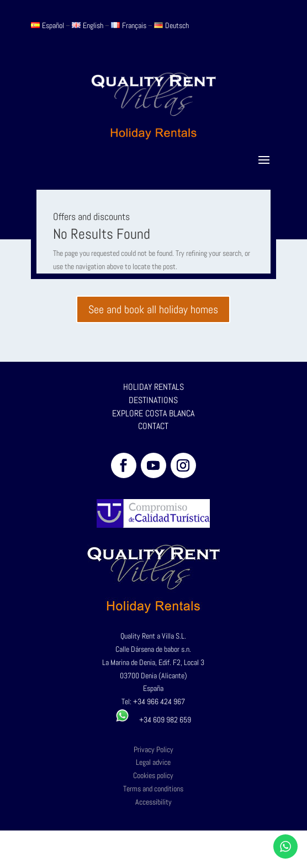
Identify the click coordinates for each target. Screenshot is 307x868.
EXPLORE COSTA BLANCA (153, 413)
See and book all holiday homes (153, 309)
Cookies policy (153, 775)
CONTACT (153, 426)
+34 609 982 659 (153, 720)
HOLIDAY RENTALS (153, 387)
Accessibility (153, 802)
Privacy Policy (153, 749)
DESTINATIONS (153, 400)
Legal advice (153, 762)
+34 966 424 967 (159, 701)
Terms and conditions (153, 789)
